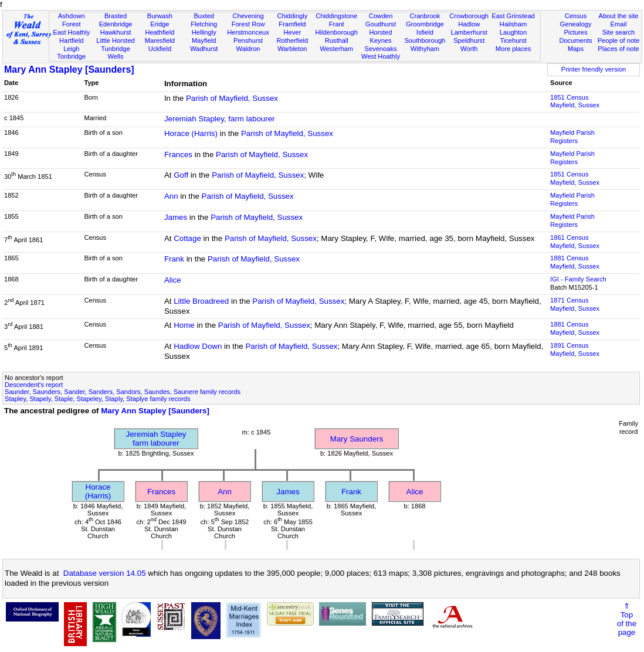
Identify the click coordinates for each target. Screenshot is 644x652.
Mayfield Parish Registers (572, 137)
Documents (575, 40)
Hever (293, 32)
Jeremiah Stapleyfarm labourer (156, 439)
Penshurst (248, 40)
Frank (174, 259)
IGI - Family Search (578, 279)
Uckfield (160, 49)
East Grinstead (513, 16)
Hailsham (513, 24)
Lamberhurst (469, 32)
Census (576, 16)
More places (513, 49)
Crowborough (469, 16)
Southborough (425, 40)
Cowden (381, 16)
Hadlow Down (198, 346)
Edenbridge (116, 24)
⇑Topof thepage (627, 619)
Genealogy (576, 24)
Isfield (425, 32)
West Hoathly (381, 56)
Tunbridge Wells (116, 53)
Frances (178, 154)
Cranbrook (425, 16)
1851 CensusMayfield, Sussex (575, 101)
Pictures (575, 32)
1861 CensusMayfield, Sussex (575, 242)
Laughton (513, 32)
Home (185, 325)
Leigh (71, 49)
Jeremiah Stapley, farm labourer (220, 119)
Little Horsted (115, 40)
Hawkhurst (116, 32)
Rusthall (337, 40)
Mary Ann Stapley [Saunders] (69, 69)
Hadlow (469, 24)
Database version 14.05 (105, 573)
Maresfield (160, 40)
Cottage (187, 238)
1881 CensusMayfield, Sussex (575, 262)
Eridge (160, 24)
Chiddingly (292, 16)
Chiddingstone (336, 16)
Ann (171, 196)
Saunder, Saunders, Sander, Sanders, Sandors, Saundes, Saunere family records (123, 392)
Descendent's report (34, 385)
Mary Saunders (357, 439)
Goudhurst (381, 24)
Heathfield (160, 32)
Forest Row (248, 24)
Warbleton (292, 49)
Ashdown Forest (72, 20)
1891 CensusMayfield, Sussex (575, 349)
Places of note (618, 49)
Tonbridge (71, 56)
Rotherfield (293, 40)
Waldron (248, 49)
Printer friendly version (594, 69)
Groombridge (425, 24)
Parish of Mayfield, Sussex (232, 98)
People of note (619, 40)
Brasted (116, 16)
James (176, 217)
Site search (619, 32)
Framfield (292, 24)
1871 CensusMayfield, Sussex (575, 304)
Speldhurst (469, 40)
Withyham (425, 49)
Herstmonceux (248, 32)
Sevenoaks (381, 49)
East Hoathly (71, 32)
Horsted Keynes (381, 36)
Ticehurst (513, 40)
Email (619, 24)
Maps (576, 49)
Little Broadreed (201, 301)
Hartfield (71, 40)
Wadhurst (204, 49)
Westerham (336, 49)
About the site (619, 16)
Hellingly (204, 32)
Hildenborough (337, 32)
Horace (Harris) (191, 133)
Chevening (248, 16)
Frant (337, 24)
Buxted (204, 16)
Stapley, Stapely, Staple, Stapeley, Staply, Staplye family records (98, 399)
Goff (181, 175)
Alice (173, 280)
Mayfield (204, 40)
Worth (469, 49)
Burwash (160, 16)
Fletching (204, 24)
